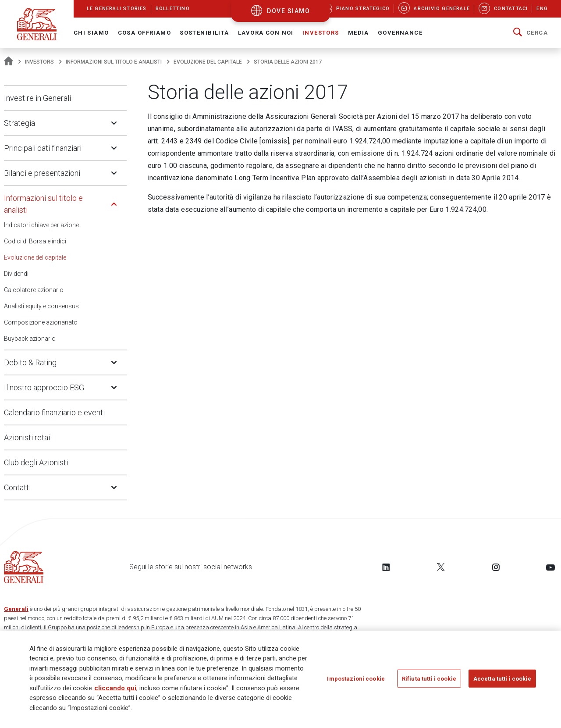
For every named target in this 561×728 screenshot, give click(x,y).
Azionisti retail (28, 437)
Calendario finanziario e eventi (54, 412)
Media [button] (359, 33)
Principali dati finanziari (43, 148)
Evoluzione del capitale (208, 62)
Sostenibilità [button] (204, 33)
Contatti (17, 487)
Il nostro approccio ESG (44, 387)
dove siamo (288, 11)
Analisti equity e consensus (41, 306)
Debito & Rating (30, 362)
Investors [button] (321, 33)
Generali (16, 609)
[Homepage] (9, 62)
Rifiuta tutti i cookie (429, 679)
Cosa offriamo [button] (145, 33)
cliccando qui (115, 689)
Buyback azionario (30, 339)
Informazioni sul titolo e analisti (114, 62)
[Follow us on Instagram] (496, 567)
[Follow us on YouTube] (550, 567)
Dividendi (16, 274)
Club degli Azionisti (36, 462)
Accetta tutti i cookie (502, 679)
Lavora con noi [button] (266, 33)
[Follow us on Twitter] (441, 567)
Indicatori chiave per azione (41, 225)
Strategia (20, 123)
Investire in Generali (37, 98)
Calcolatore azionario (34, 290)
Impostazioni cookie (356, 679)
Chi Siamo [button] (91, 33)
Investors (39, 62)
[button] (531, 33)
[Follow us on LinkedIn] (386, 567)
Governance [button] (400, 33)
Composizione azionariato (41, 322)
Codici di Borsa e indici (35, 241)
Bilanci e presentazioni (42, 173)
